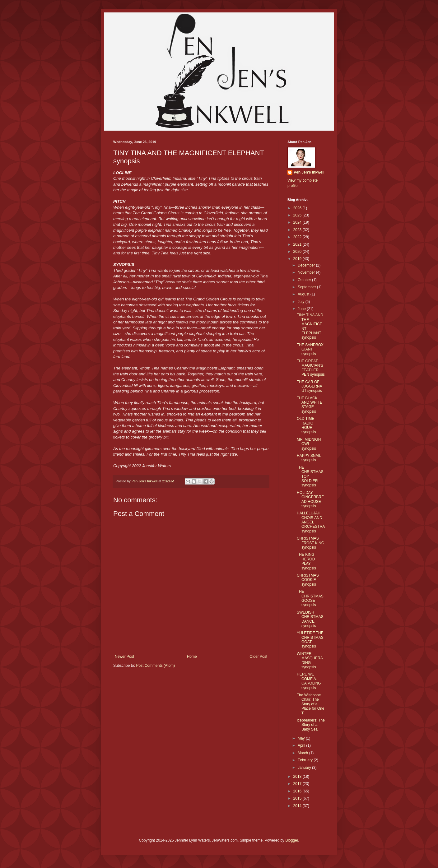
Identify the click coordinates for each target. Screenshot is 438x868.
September (307, 287)
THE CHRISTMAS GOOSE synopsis (310, 598)
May (302, 738)
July (302, 302)
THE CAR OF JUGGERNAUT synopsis (310, 386)
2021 (298, 244)
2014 (298, 806)
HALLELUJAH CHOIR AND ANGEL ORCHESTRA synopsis (311, 522)
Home (192, 657)
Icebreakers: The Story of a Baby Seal (311, 725)
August (304, 294)
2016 (298, 791)
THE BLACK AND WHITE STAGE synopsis (310, 405)
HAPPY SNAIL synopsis (309, 458)
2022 (298, 237)
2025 (298, 215)
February (306, 760)
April (302, 745)
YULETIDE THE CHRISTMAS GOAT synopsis (310, 640)
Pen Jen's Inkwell (309, 172)
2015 (298, 798)
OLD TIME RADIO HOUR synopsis (306, 425)
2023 (298, 230)
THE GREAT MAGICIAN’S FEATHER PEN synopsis (311, 368)
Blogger (292, 840)
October (305, 280)
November (307, 272)
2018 (298, 777)
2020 (298, 252)
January (305, 768)
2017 (298, 784)
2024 (298, 222)
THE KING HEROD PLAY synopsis (306, 561)
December (307, 265)
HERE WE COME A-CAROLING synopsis (309, 681)
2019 (298, 259)
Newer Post (124, 657)
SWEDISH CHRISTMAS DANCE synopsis (310, 619)
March (303, 753)
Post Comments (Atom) (155, 666)
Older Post (258, 657)
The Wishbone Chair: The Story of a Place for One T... (310, 704)
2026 (298, 208)
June (302, 309)
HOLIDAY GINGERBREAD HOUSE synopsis (310, 499)
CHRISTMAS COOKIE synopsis (308, 580)
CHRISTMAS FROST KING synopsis (310, 543)
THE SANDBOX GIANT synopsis (310, 349)
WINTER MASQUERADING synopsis (310, 660)
